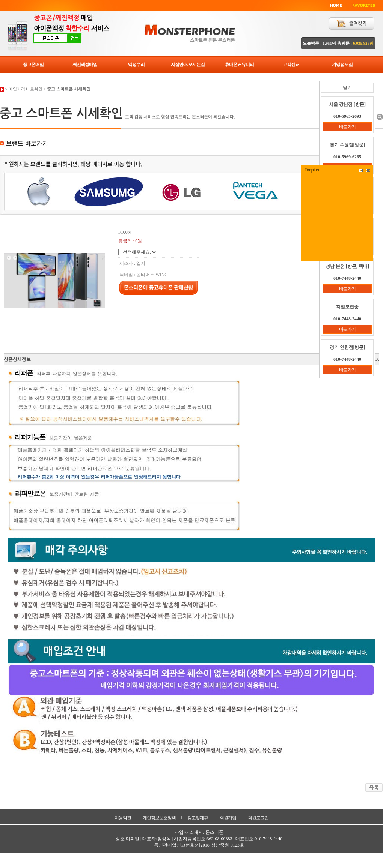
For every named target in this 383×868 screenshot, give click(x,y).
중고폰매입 (33, 65)
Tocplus (312, 170)
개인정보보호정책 (159, 818)
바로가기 (347, 127)
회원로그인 (258, 818)
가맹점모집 (342, 65)
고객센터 (291, 65)
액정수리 (136, 65)
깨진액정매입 (85, 65)
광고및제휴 (198, 818)
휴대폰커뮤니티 (239, 65)
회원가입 (228, 818)
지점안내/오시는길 (188, 65)
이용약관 (123, 818)
